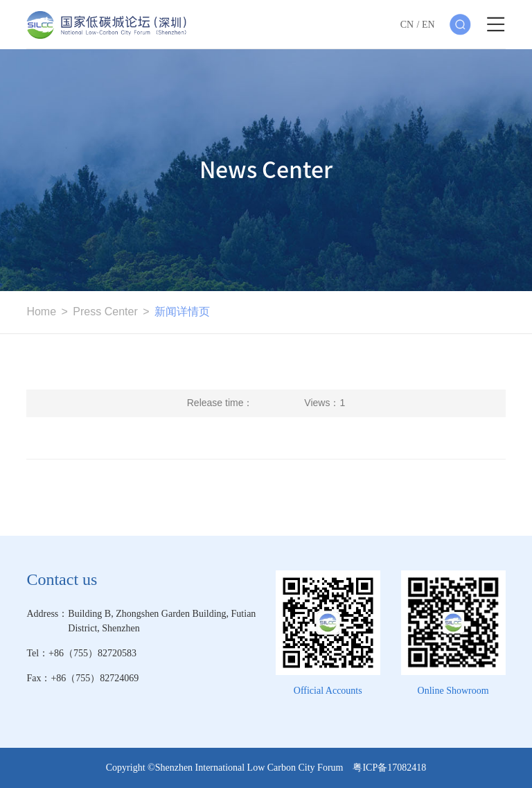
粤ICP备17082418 (389, 768)
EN (428, 25)
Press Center (105, 312)
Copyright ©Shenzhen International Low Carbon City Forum (230, 768)
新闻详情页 (182, 312)
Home (41, 312)
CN (407, 25)
